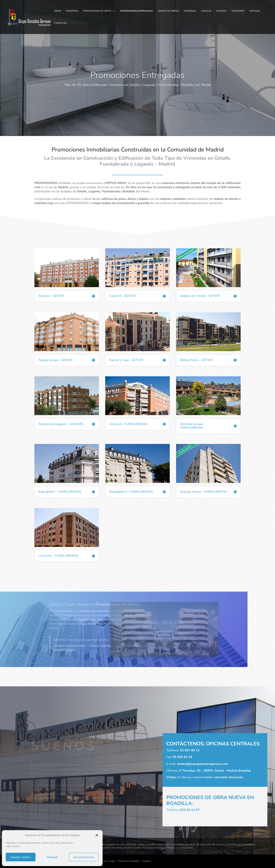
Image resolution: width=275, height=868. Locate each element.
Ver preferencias (84, 857)
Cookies (147, 861)
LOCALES (206, 11)
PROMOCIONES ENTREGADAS (136, 11)
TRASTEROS (238, 11)
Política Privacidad (129, 861)
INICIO (58, 11)
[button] (97, 835)
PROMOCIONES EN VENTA (97, 11)
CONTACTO (60, 23)
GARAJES (221, 11)
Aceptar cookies (21, 857)
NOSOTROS (72, 11)
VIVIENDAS (190, 11)
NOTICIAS (255, 11)
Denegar (52, 857)
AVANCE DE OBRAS (168, 11)
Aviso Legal (108, 861)
